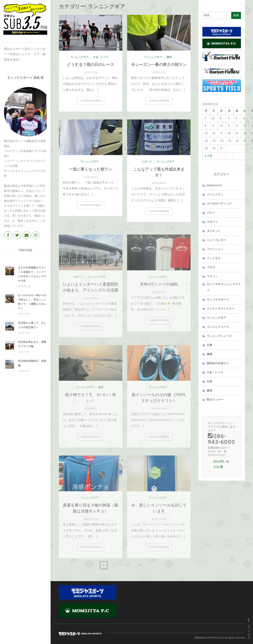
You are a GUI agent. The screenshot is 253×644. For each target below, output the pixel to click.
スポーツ (147, 164)
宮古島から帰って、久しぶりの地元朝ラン (32, 325)
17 (128, 565)
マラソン (212, 277)
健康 (210, 354)
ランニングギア (80, 59)
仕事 (210, 345)
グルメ (211, 213)
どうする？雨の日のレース (91, 66)
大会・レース (101, 59)
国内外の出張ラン (218, 363)
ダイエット (214, 231)
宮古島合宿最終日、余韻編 (32, 363)
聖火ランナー (215, 400)
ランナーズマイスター (221, 309)
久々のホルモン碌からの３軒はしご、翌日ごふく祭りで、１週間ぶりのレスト (32, 302)
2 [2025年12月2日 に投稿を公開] (213, 119)
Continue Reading (91, 102)
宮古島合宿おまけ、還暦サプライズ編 (32, 344)
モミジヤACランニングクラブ (224, 287)
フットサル (214, 258)
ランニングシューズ (219, 336)
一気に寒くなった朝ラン (91, 170)
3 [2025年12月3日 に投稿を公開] (221, 119)
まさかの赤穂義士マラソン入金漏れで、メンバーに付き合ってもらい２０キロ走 (32, 274)
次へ (141, 565)
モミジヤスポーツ (218, 300)
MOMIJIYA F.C (214, 186)
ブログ (211, 268)
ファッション (215, 249)
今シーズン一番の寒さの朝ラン (159, 66)
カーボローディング (219, 204)
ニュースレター (216, 240)
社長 (210, 382)
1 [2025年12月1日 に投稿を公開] (205, 119)
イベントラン (215, 195)
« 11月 (208, 156)
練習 (169, 59)
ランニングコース (218, 327)
